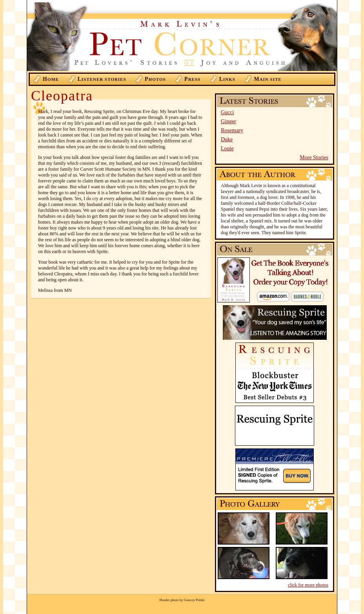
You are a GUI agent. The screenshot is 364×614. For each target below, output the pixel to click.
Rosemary (232, 130)
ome (51, 79)
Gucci (227, 112)
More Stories (314, 158)
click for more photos (308, 585)
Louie (227, 148)
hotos (155, 79)
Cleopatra (62, 96)
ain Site (268, 79)
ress (192, 79)
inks (227, 79)
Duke (227, 139)
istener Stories (102, 79)
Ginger (228, 121)
